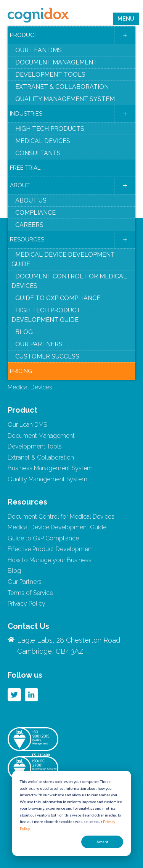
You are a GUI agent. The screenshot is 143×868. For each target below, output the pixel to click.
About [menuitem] (20, 185)
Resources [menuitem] (27, 240)
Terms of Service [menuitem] (30, 593)
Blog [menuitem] (24, 332)
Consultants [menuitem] (38, 153)
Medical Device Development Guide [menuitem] (63, 259)
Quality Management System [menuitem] (65, 99)
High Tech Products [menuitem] (50, 129)
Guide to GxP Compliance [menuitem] (58, 298)
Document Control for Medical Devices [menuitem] (69, 281)
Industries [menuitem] (26, 114)
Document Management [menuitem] (56, 62)
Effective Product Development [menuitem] (51, 549)
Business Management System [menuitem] (50, 468)
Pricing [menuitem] (21, 371)
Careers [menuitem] (29, 225)
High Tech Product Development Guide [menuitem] (46, 315)
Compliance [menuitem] (35, 213)
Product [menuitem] (24, 35)
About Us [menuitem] (31, 200)
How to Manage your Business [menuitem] (50, 560)
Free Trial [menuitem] (25, 168)
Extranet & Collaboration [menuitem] (62, 87)
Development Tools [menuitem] (50, 75)
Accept (102, 842)
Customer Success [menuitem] (47, 356)
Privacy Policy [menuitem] (27, 604)
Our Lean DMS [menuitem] (39, 50)
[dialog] (71, 813)
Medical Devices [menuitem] (43, 141)
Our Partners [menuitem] (39, 344)
